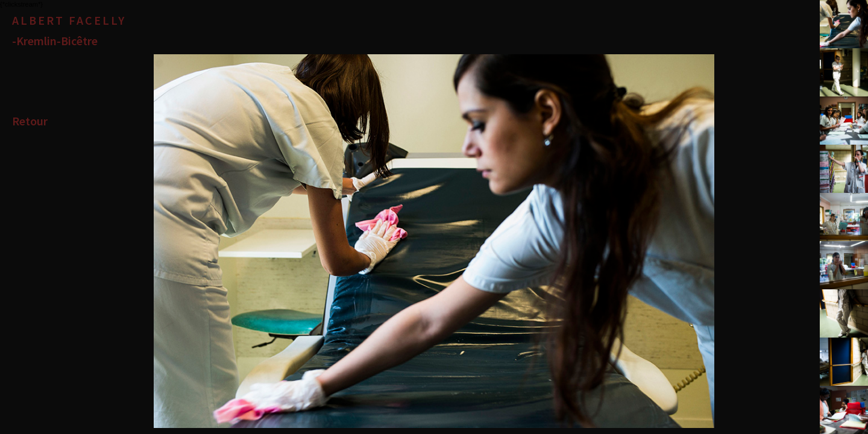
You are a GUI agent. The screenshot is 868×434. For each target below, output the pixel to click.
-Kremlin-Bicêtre (55, 41)
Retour (30, 121)
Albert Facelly (69, 20)
